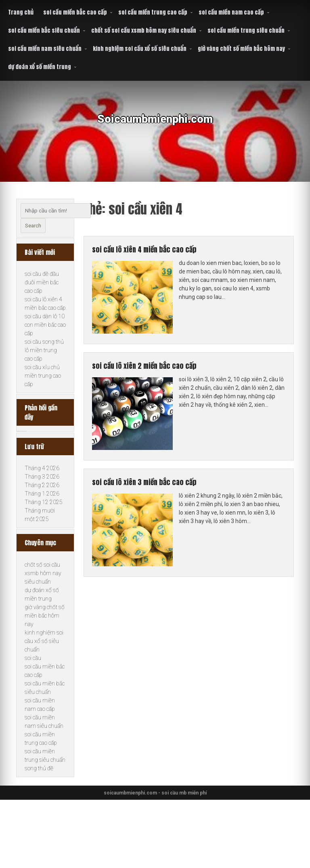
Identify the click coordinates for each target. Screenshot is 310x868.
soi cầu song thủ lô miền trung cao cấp (44, 359)
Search (33, 226)
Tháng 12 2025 (44, 552)
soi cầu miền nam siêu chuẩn (45, 49)
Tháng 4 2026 (42, 518)
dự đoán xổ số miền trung (40, 67)
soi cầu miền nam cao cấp (231, 12)
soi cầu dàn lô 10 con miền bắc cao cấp (45, 334)
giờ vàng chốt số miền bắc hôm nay (241, 49)
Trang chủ (21, 12)
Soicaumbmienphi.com (155, 125)
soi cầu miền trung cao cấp (153, 12)
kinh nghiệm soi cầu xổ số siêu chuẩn (140, 49)
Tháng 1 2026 (42, 544)
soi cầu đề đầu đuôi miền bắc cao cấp (42, 292)
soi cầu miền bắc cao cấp (75, 12)
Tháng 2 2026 (42, 535)
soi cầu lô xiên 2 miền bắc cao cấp (161, 372)
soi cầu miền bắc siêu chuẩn (44, 30)
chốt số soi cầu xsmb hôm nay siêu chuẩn (144, 30)
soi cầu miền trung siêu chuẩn (246, 30)
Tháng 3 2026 (42, 527)
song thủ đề (39, 827)
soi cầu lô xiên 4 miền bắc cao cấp (161, 252)
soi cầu (33, 717)
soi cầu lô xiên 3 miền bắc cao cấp (161, 492)
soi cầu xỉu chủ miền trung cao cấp (43, 385)
